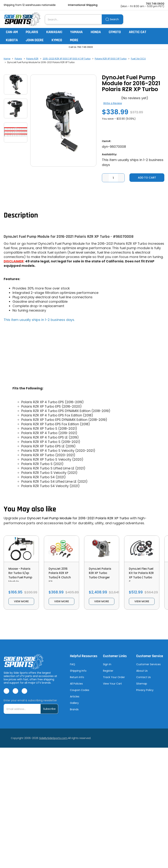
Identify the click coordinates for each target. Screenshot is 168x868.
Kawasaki (56, 32)
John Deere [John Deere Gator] (36, 40)
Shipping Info (78, 675)
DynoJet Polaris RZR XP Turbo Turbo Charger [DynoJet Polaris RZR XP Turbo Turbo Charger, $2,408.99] (100, 576)
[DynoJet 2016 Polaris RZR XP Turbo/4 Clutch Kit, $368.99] (62, 549)
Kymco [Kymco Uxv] (59, 40)
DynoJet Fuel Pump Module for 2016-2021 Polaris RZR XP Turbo (78, 518)
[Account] (153, 19)
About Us (142, 675)
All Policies (76, 687)
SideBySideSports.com (53, 742)
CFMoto (116, 32)
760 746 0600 (155, 4)
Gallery (74, 707)
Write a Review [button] (113, 103)
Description (21, 216)
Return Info (77, 681)
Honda (97, 32)
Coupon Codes (80, 694)
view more (21, 605)
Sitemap (142, 687)
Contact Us (143, 681)
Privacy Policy (145, 694)
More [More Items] (76, 40)
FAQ (73, 668)
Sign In (107, 668)
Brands (74, 713)
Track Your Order (114, 681)
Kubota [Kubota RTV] (14, 40)
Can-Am (14, 32)
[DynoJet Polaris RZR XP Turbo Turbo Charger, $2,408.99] (102, 549)
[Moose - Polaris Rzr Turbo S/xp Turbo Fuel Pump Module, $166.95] (21, 549)
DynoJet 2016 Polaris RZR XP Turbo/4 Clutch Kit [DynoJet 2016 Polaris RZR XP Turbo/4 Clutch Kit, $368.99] (61, 576)
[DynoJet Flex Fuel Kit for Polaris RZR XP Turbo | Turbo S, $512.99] (142, 549)
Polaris (34, 32)
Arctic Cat (139, 32)
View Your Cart (112, 687)
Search (114, 19)
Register (108, 675)
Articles (75, 700)
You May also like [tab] (30, 509)
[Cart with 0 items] (162, 19)
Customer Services (148, 668)
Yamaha (78, 32)
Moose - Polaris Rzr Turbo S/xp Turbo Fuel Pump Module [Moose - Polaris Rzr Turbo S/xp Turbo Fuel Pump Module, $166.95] (20, 579)
